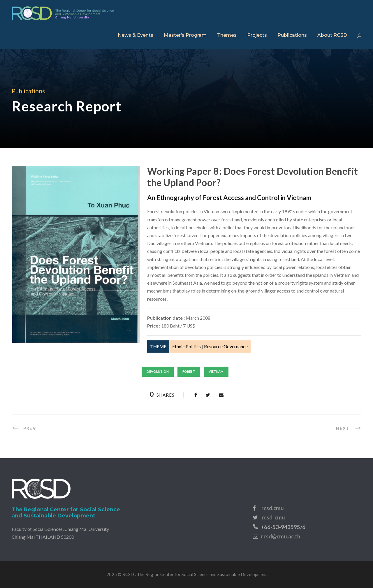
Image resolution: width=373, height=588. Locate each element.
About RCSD (332, 35)
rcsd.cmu (273, 508)
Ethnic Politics (186, 346)
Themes (227, 35)
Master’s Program (185, 35)
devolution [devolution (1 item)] (158, 371)
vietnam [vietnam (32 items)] (216, 371)
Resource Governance (226, 346)
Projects (257, 35)
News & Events (136, 35)
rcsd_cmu (273, 517)
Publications (292, 35)
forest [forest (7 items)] (189, 371)
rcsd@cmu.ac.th (281, 536)
